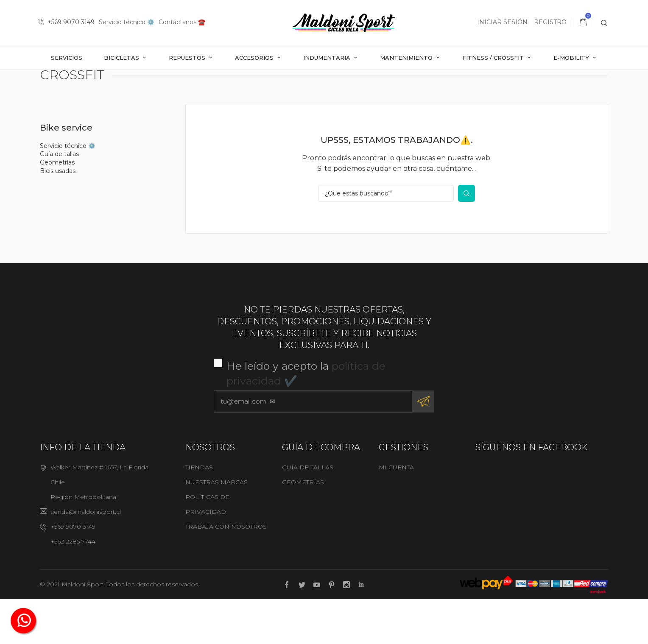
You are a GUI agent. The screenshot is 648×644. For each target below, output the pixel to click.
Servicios (67, 58)
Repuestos (188, 58)
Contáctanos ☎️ (182, 22)
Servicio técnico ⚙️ (127, 22)
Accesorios (255, 58)
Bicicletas (122, 58)
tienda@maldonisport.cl (86, 557)
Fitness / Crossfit (494, 58)
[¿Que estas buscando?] (386, 238)
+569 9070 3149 (66, 22)
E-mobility (572, 58)
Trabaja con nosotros (226, 572)
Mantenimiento (407, 58)
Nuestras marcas (216, 527)
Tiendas (199, 512)
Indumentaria (328, 58)
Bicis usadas (58, 216)
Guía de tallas (59, 199)
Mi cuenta (396, 512)
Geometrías (57, 207)
